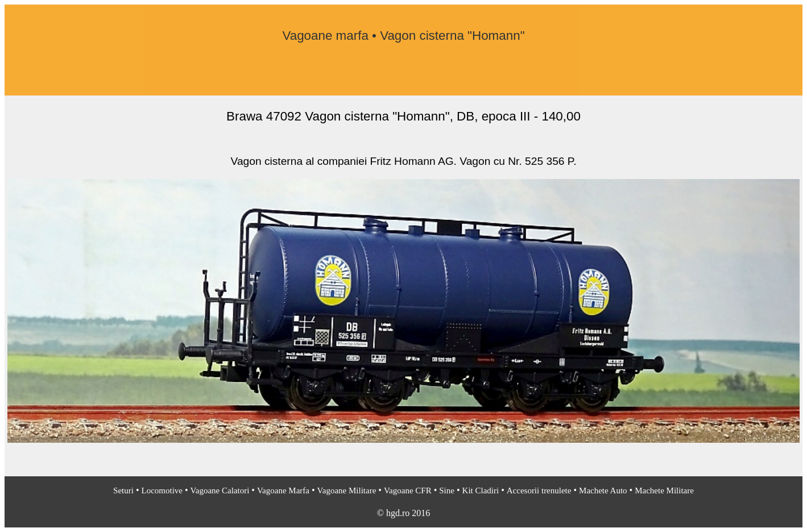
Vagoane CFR (408, 491)
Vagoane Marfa (283, 491)
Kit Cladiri (481, 491)
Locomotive (162, 491)
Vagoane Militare (347, 491)
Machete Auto (603, 491)
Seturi (123, 491)
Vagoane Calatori (220, 491)
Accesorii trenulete (539, 491)
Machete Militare (664, 491)
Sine (447, 491)
